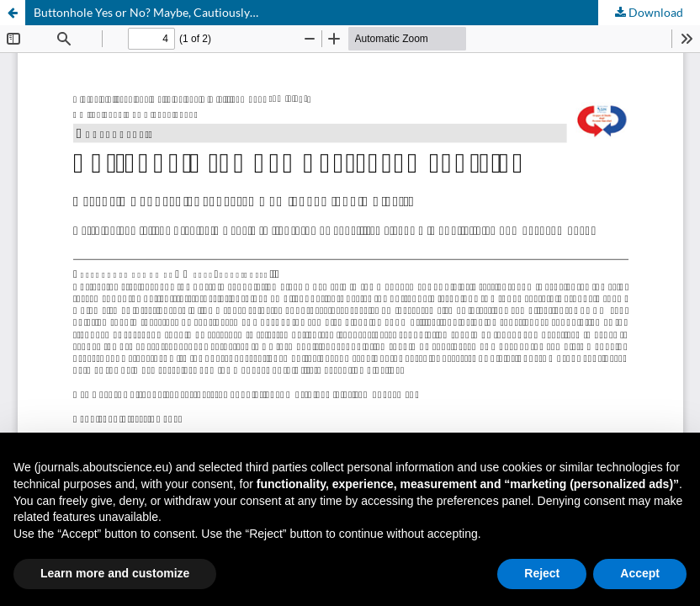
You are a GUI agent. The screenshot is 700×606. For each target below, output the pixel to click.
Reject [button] (542, 573)
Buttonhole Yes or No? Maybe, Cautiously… (146, 12)
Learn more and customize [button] (115, 573)
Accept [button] (640, 573)
